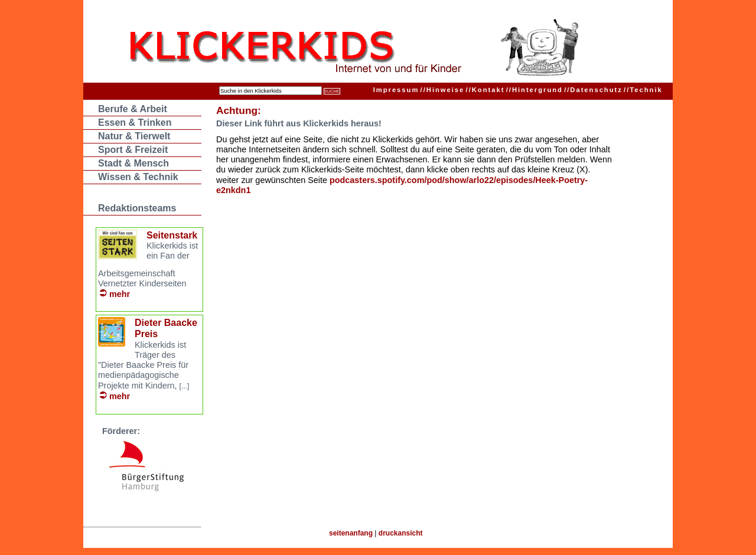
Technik (643, 90)
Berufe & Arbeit (133, 109)
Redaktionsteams (137, 208)
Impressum (396, 90)
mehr (120, 294)
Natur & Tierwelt (134, 136)
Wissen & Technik (138, 177)
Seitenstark (172, 235)
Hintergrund (535, 90)
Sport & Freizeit (133, 150)
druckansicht (401, 533)
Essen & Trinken (135, 123)
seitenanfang (351, 533)
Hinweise (443, 90)
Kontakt (485, 90)
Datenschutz (593, 90)
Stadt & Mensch (133, 163)
